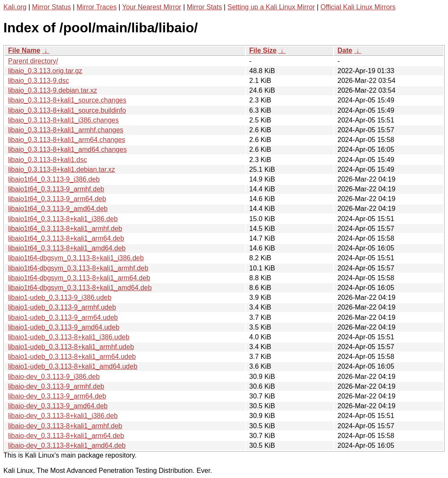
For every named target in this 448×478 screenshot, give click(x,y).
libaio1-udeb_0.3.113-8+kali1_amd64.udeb (73, 366)
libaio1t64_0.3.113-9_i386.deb (54, 179)
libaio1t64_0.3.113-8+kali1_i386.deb (63, 219)
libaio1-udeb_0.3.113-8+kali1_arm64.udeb (72, 357)
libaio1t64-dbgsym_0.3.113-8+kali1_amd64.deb (80, 288)
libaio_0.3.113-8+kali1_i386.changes (63, 120)
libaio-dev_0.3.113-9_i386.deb (54, 377)
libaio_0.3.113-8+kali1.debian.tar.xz (61, 169)
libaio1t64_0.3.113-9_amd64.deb (58, 209)
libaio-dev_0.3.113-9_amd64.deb (58, 406)
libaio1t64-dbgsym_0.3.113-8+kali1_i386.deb (76, 258)
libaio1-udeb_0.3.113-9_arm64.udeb (63, 317)
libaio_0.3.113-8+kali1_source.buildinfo (67, 110)
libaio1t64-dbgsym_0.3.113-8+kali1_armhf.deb (78, 268)
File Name (24, 50)
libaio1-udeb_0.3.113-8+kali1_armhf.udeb (71, 347)
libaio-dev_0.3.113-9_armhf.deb (56, 386)
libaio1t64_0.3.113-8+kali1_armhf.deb (65, 229)
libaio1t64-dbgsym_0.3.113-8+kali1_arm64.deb (79, 278)
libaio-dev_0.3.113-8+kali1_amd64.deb (67, 445)
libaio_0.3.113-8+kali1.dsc (47, 160)
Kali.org (15, 7)
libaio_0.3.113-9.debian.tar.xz (53, 90)
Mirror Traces (97, 7)
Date (345, 50)
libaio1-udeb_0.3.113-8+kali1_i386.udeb (69, 337)
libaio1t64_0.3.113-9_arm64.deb (57, 199)
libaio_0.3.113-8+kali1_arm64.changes (67, 140)
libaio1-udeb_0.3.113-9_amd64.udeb (64, 327)
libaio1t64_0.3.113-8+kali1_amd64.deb (67, 248)
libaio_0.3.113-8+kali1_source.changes (67, 100)
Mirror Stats (204, 7)
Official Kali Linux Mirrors (358, 7)
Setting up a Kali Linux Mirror (271, 7)
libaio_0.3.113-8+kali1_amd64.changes (67, 149)
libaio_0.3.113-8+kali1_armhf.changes (66, 130)
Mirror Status (51, 7)
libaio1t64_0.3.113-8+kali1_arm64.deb (66, 238)
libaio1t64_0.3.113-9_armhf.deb (56, 189)
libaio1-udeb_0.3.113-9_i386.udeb (60, 297)
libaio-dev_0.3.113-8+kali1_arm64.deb (66, 436)
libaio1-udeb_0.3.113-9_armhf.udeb (62, 307)
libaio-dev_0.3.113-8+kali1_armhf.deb (65, 426)
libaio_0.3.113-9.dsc (39, 81)
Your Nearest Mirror (152, 7)
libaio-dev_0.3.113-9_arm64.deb (57, 396)
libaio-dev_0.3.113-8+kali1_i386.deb (63, 416)
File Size (263, 50)
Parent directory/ (33, 61)
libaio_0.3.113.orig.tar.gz (45, 71)
